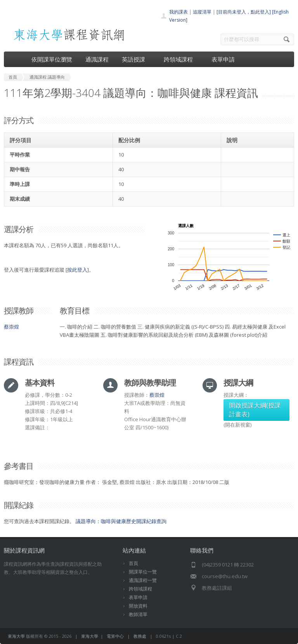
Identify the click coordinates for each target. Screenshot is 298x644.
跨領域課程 (181, 59)
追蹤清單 (202, 12)
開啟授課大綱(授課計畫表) (255, 410)
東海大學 (16, 636)
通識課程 (97, 59)
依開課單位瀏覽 (52, 59)
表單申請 (223, 59)
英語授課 (136, 59)
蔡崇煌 (11, 327)
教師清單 (138, 614)
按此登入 (77, 270)
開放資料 (138, 606)
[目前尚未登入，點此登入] (244, 12)
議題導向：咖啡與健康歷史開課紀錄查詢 (121, 521)
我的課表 (178, 12)
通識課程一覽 (143, 580)
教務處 (140, 636)
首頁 (133, 563)
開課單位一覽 (143, 572)
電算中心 (115, 636)
